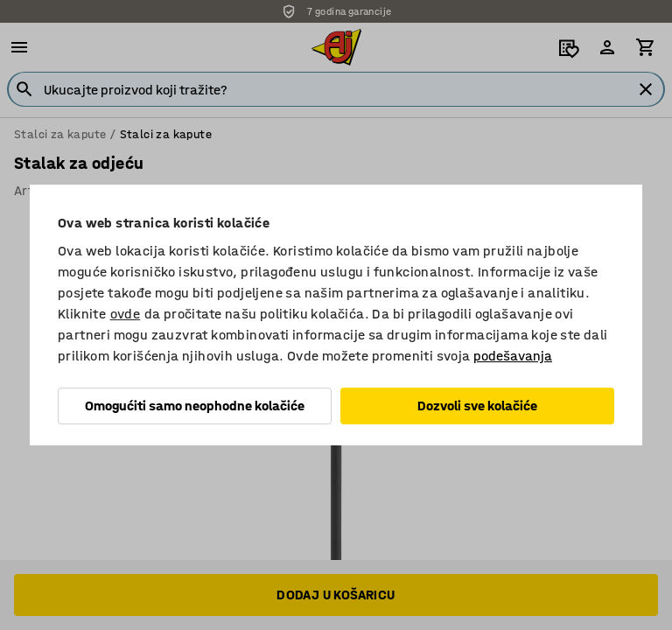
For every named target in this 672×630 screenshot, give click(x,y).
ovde (126, 314)
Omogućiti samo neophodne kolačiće (195, 406)
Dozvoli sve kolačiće (477, 406)
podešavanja (513, 356)
